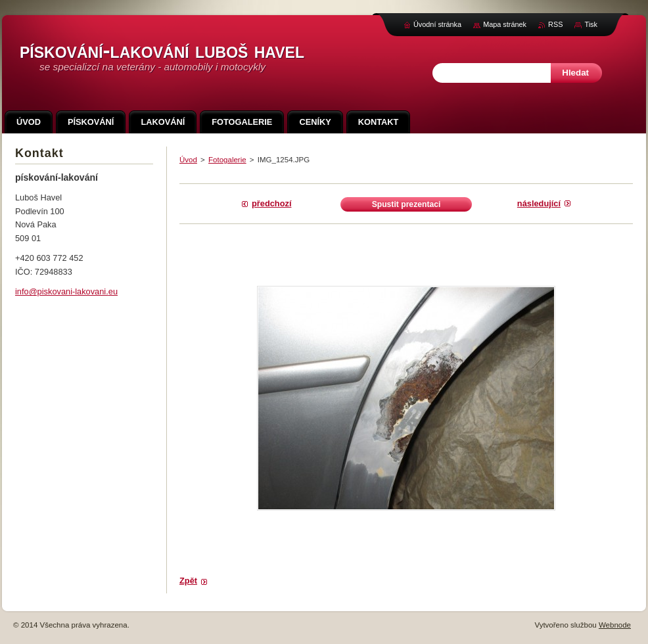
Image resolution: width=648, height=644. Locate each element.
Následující (539, 203)
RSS (555, 24)
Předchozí (271, 203)
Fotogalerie (227, 160)
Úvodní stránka (437, 24)
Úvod (188, 160)
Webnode (615, 625)
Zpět (188, 581)
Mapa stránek (505, 24)
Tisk (591, 24)
